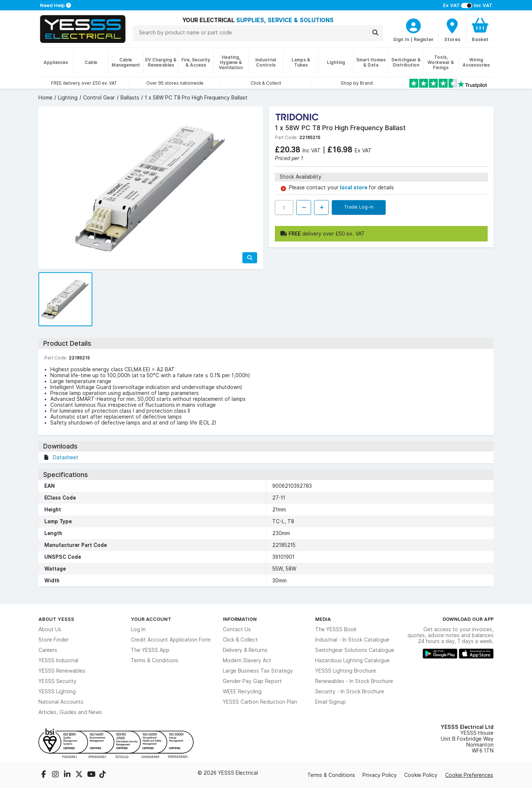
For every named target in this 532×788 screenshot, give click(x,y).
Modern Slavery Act (247, 660)
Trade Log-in (359, 207)
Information (240, 619)
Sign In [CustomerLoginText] (401, 39)
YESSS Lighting (57, 691)
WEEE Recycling (242, 691)
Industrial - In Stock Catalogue (352, 640)
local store (354, 187)
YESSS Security (57, 681)
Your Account (151, 619)
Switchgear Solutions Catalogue (355, 650)
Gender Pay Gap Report (252, 681)
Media (323, 619)
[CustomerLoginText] (413, 25)
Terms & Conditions (155, 660)
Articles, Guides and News (70, 712)
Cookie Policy (421, 775)
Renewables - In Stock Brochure (354, 681)
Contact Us (237, 629)
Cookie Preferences (469, 775)
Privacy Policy (380, 775)
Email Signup (330, 702)
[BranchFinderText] (452, 30)
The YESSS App (150, 650)
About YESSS (56, 619)
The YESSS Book (336, 629)
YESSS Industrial (58, 660)
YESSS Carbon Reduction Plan (260, 702)
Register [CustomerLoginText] (424, 39)
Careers (48, 650)
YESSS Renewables (62, 671)
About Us (50, 629)
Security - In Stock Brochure (350, 691)
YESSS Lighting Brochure (346, 671)
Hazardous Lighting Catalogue (352, 660)
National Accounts (61, 702)
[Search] (375, 33)
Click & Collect (240, 640)
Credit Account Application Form (171, 640)
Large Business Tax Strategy (258, 671)
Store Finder (54, 640)
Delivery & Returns (245, 650)
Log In (138, 629)
